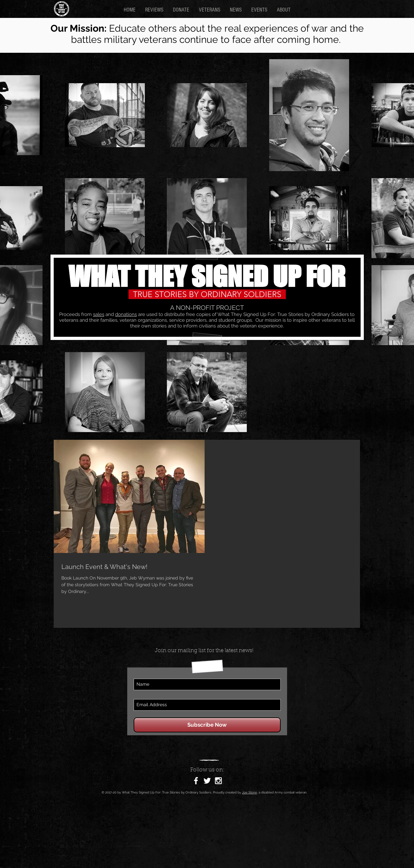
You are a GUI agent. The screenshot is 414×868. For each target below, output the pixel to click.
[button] (284, 10)
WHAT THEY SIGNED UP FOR (207, 276)
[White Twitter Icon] (207, 781)
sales (99, 314)
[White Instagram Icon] (218, 781)
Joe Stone (250, 792)
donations (126, 314)
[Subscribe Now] (207, 725)
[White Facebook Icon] (196, 781)
